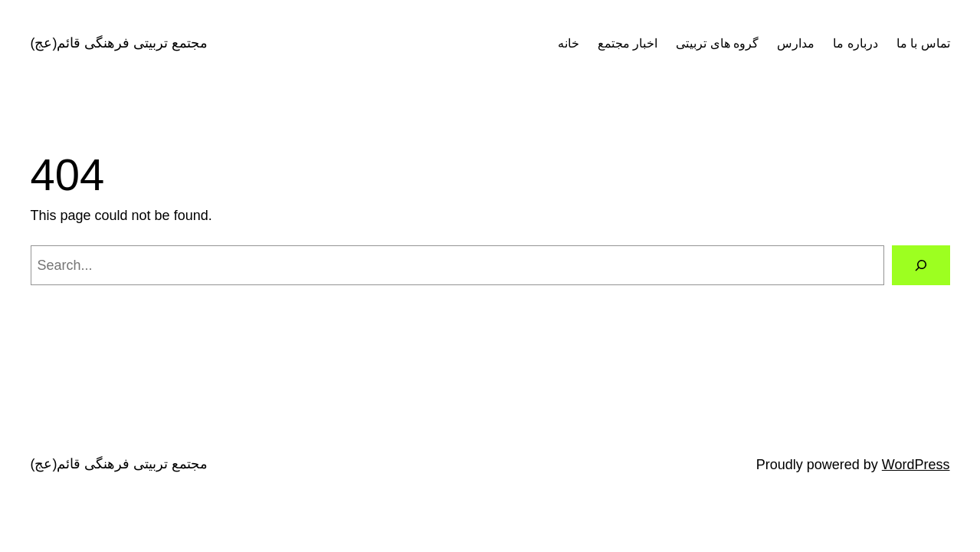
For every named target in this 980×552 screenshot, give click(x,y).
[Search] (921, 265)
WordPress (916, 465)
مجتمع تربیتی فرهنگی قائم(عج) (120, 43)
